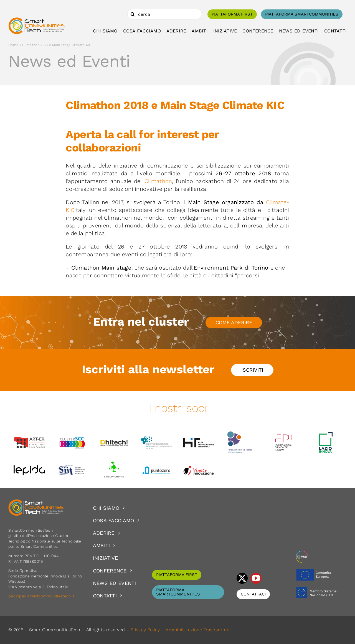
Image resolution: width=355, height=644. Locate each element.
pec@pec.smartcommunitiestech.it (42, 596)
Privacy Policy (145, 630)
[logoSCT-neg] (36, 502)
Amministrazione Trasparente (197, 630)
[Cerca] (133, 14)
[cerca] (165, 14)
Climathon (158, 181)
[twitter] (242, 578)
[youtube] (256, 578)
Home (13, 45)
